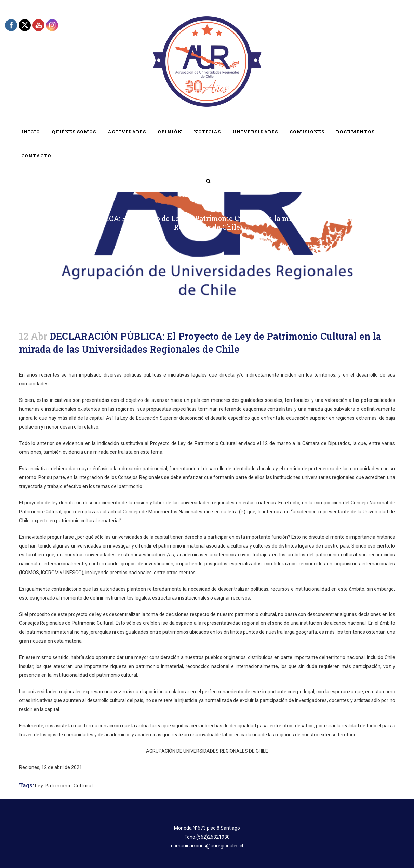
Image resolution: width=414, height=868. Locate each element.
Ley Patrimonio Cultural (64, 786)
